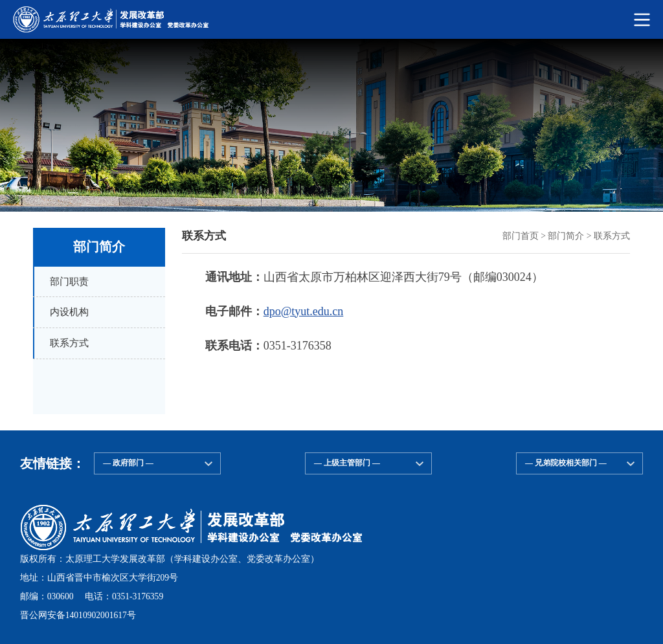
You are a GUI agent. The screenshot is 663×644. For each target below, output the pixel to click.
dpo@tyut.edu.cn (304, 311)
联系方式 (612, 236)
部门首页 (521, 236)
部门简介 (566, 236)
